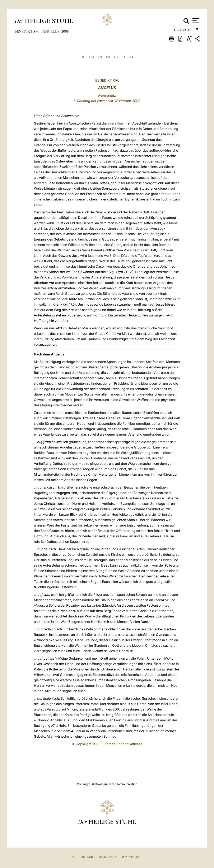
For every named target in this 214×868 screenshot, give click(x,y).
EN (92, 57)
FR (108, 57)
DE (83, 57)
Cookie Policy (108, 857)
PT (131, 57)
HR (116, 57)
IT (124, 57)
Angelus (51, 31)
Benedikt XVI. (28, 31)
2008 (65, 31)
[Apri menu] (195, 21)
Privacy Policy (130, 857)
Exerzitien (115, 123)
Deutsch (183, 31)
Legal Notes (87, 857)
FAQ (73, 857)
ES (100, 57)
